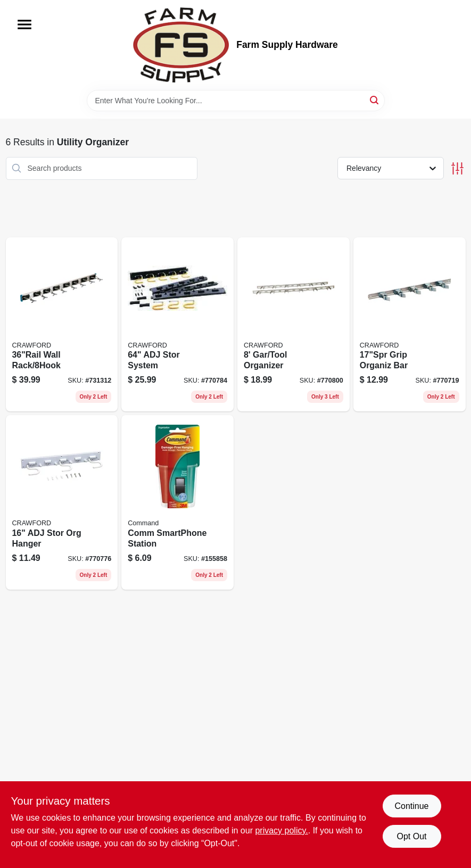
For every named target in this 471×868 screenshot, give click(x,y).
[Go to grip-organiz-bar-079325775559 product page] (410, 325)
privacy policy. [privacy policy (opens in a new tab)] (281, 830)
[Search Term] (236, 101)
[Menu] (24, 24)
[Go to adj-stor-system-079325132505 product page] (177, 325)
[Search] (375, 100)
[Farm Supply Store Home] (181, 45)
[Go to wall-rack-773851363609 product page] (62, 325)
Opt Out (411, 836)
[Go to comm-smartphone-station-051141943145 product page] (177, 502)
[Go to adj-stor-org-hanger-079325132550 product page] (62, 502)
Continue (411, 806)
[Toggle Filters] (457, 168)
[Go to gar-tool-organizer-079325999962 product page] (294, 325)
